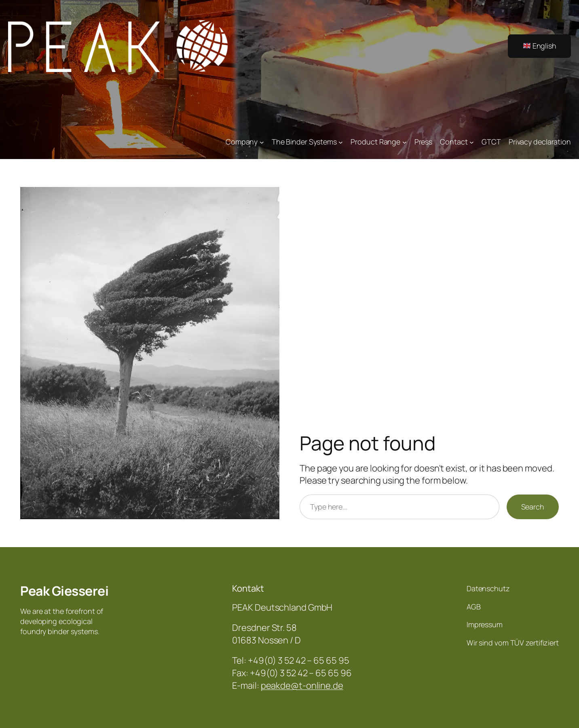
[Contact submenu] (472, 142)
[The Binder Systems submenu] (341, 142)
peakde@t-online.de (302, 686)
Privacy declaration (540, 142)
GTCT (491, 142)
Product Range (375, 142)
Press (424, 142)
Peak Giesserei (64, 591)
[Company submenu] (262, 142)
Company (242, 142)
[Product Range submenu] (405, 142)
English (540, 46)
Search (533, 507)
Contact (454, 142)
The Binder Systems (304, 142)
